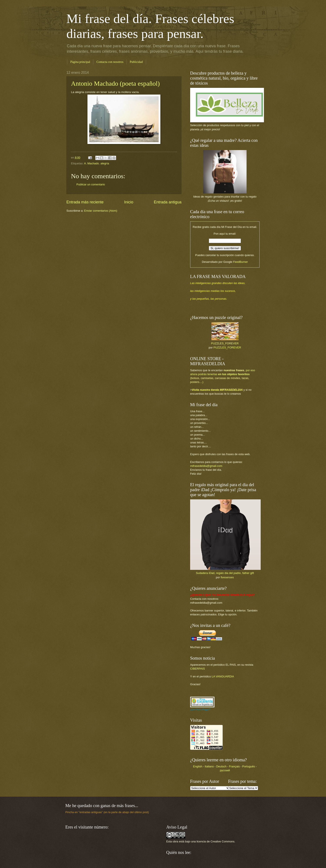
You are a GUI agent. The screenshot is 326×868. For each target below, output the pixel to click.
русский (225, 770)
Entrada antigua (168, 202)
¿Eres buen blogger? (200, 709)
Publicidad (136, 62)
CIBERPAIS (198, 669)
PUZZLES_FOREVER (225, 343)
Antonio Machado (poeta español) (115, 83)
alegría (105, 163)
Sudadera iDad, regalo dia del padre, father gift (225, 573)
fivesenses (227, 577)
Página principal (80, 62)
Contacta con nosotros (110, 62)
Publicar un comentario (91, 184)
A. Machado (91, 163)
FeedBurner (240, 262)
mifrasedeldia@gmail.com (206, 466)
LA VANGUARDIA (223, 676)
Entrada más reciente (85, 202)
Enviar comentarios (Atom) (101, 211)
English (198, 766)
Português (249, 766)
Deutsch (221, 766)
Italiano (209, 766)
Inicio (129, 202)
